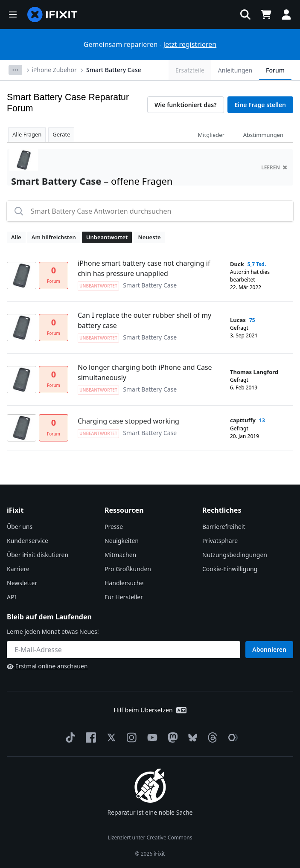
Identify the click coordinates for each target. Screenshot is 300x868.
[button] (13, 15)
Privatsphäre (220, 541)
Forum (275, 70)
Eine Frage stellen (260, 105)
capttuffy (243, 420)
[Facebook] (89, 737)
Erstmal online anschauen (47, 666)
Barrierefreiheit (224, 527)
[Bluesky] (191, 738)
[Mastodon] (171, 737)
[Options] (15, 70)
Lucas (238, 320)
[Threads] (211, 737)
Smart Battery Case (114, 70)
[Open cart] (266, 15)
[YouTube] (151, 737)
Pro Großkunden (128, 569)
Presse (114, 527)
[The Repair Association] (231, 737)
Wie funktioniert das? (186, 105)
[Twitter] (110, 737)
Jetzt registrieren (190, 44)
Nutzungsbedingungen (235, 555)
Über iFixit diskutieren (38, 555)
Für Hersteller (124, 597)
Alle (16, 237)
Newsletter (22, 583)
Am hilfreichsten (54, 237)
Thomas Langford (254, 372)
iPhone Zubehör (54, 70)
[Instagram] (130, 737)
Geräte (61, 134)
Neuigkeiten (122, 541)
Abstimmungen (263, 135)
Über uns (20, 527)
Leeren (274, 167)
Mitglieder (211, 135)
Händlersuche (124, 583)
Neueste (149, 237)
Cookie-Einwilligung (230, 569)
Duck (237, 264)
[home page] (52, 15)
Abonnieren (269, 649)
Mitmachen (120, 555)
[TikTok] (69, 737)
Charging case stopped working (128, 421)
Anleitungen (235, 70)
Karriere (18, 569)
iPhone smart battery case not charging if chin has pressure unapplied (144, 268)
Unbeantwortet (107, 237)
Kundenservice (28, 541)
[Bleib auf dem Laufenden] (124, 650)
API (12, 597)
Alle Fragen (27, 134)
